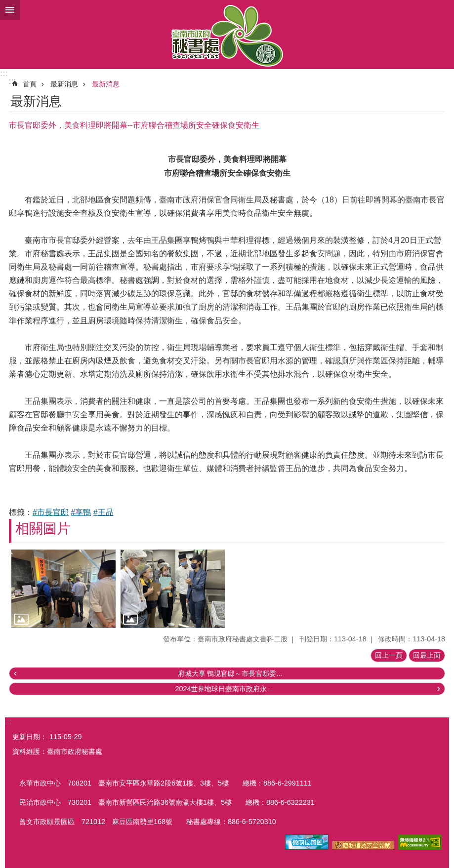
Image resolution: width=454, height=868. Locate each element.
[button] (63, 589)
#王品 (103, 512)
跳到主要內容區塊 (5, 5)
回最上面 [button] (427, 655)
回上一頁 (389, 655)
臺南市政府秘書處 (227, 35)
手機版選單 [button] (10, 10)
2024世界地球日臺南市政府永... (224, 689)
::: (4, 73)
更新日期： (30, 737)
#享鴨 (81, 512)
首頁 (30, 84)
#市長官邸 (51, 512)
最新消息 (64, 84)
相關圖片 (43, 529)
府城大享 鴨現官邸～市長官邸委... (230, 673)
